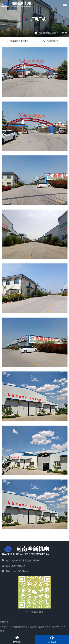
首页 (54, 33)
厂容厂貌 (63, 33)
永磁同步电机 (51, 41)
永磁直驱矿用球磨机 (18, 41)
